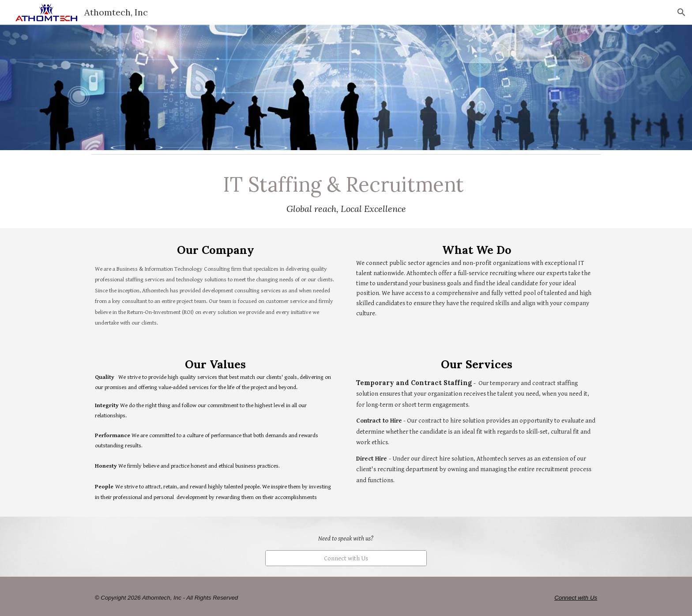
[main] (346, 193)
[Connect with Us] (346, 558)
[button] (681, 12)
